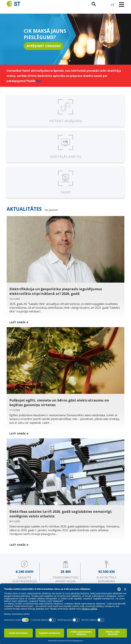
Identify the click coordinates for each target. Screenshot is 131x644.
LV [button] (112, 4)
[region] (65, 39)
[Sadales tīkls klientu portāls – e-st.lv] (103, 4)
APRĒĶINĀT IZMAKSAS (43, 46)
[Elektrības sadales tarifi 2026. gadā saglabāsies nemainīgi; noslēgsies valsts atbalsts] (65, 490)
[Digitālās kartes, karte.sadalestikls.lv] (65, 146)
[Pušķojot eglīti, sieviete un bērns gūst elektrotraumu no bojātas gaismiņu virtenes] (65, 379)
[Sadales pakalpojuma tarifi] (65, 182)
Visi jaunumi (51, 210)
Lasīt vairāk (21, 322)
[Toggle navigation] (121, 4)
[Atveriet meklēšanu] (94, 4)
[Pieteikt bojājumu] (65, 111)
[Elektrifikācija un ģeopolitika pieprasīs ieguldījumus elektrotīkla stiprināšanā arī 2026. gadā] (65, 268)
